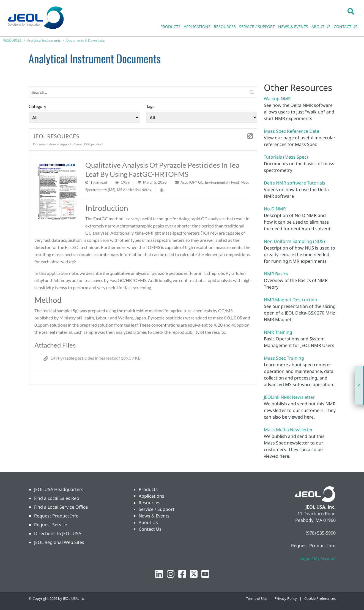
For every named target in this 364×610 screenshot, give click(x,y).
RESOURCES (225, 27)
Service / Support (157, 509)
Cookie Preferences (320, 598)
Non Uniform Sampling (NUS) (294, 241)
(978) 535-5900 (321, 533)
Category (37, 106)
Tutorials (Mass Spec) (286, 157)
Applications (151, 496)
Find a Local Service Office (61, 507)
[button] (351, 11)
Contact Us (150, 529)
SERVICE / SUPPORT (257, 27)
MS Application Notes (134, 190)
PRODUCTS (170, 27)
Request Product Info (56, 516)
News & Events (154, 516)
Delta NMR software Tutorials (295, 183)
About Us (148, 522)
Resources (150, 503)
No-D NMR (275, 209)
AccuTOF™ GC (192, 182)
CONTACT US (346, 27)
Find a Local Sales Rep (57, 498)
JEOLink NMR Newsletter (289, 397)
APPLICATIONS (197, 27)
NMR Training (278, 332)
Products (148, 489)
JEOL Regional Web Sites (59, 542)
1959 (126, 182)
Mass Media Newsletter (288, 430)
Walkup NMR (277, 99)
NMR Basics (276, 274)
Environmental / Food (222, 182)
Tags (150, 106)
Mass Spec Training (284, 358)
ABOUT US (321, 27)
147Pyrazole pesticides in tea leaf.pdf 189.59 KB (92, 358)
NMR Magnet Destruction (291, 300)
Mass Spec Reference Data (292, 131)
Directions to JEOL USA (58, 533)
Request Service (51, 525)
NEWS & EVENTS (293, 27)
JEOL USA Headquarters (59, 489)
